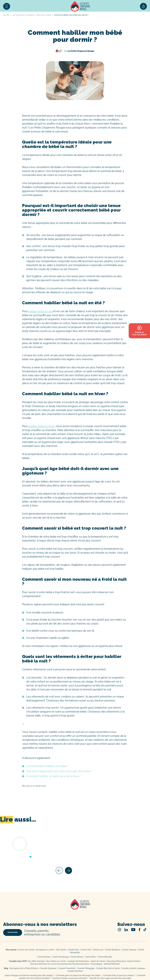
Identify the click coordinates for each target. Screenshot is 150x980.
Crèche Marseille (105, 957)
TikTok (145, 930)
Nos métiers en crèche (56, 961)
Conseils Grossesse (48, 968)
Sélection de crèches (143, 6)
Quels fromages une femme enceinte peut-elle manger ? (29, 975)
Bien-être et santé (44, 15)
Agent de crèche (98, 961)
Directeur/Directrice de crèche (44, 964)
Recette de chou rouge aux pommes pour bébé (111, 978)
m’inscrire (13, 932)
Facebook (139, 930)
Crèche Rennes (77, 957)
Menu (7, 6)
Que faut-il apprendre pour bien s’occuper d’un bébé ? (59, 771)
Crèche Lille (86, 950)
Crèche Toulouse (129, 950)
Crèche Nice (90, 957)
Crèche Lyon (98, 950)
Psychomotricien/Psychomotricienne (73, 964)
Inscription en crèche (45, 950)
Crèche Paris (73, 950)
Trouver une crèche (26, 950)
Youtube (133, 930)
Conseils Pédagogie (86, 968)
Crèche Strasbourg (60, 957)
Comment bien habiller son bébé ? (47, 766)
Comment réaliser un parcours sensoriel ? (70, 978)
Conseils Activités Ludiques (133, 968)
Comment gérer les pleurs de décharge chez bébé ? (79, 975)
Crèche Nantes (44, 957)
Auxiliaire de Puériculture (78, 961)
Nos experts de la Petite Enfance (24, 968)
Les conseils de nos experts (23, 15)
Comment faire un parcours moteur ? (119, 975)
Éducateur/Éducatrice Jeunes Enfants (123, 961)
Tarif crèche (61, 950)
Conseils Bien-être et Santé (108, 968)
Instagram (120, 930)
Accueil (80, 6)
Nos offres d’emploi (36, 961)
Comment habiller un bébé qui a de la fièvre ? (54, 776)
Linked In (126, 930)
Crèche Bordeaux (113, 950)
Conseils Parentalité (67, 968)
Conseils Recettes (75, 971)
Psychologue (97, 964)
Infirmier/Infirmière (112, 964)
